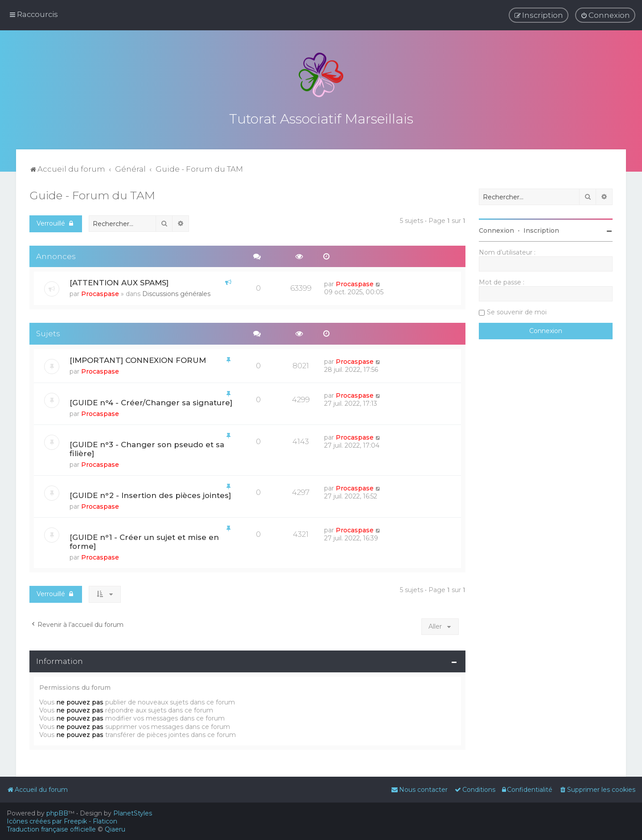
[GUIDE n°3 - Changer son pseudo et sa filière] (147, 447)
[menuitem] (605, 15)
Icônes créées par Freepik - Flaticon (62, 821)
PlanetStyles (133, 813)
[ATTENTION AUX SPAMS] (119, 281)
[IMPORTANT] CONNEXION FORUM (138, 358)
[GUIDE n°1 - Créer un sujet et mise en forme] (144, 540)
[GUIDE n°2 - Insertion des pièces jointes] (150, 494)
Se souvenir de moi (517, 310)
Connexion (496, 229)
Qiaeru (115, 829)
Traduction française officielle (51, 829)
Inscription (541, 229)
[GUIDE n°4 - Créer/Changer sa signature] (151, 401)
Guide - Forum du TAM (92, 194)
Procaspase (100, 292)
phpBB (57, 813)
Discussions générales (176, 292)
